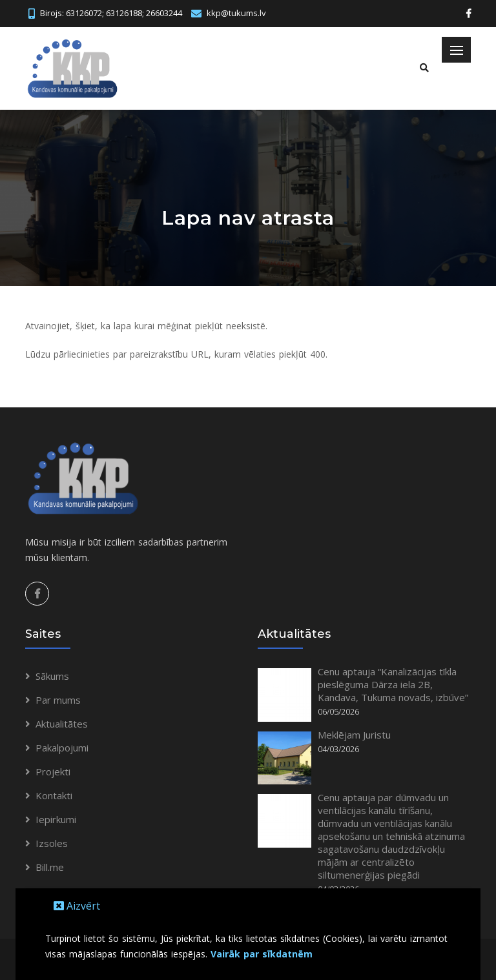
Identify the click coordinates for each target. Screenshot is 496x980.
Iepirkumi (56, 819)
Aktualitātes (62, 724)
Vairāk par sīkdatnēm (262, 954)
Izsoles (52, 843)
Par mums (58, 700)
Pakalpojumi (62, 748)
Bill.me (50, 867)
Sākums (52, 676)
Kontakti (54, 795)
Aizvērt (77, 906)
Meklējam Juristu (354, 735)
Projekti (53, 771)
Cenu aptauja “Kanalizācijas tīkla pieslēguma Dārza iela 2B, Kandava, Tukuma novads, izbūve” (393, 684)
